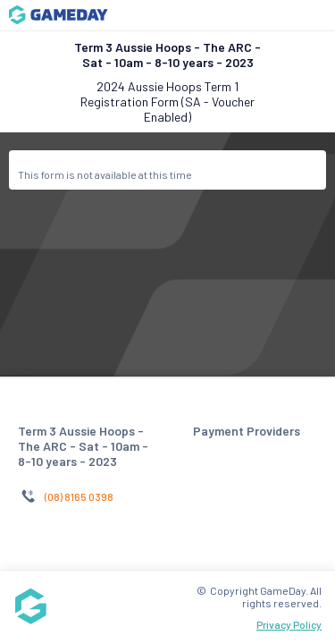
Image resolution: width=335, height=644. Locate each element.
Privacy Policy (289, 624)
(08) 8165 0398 (79, 496)
